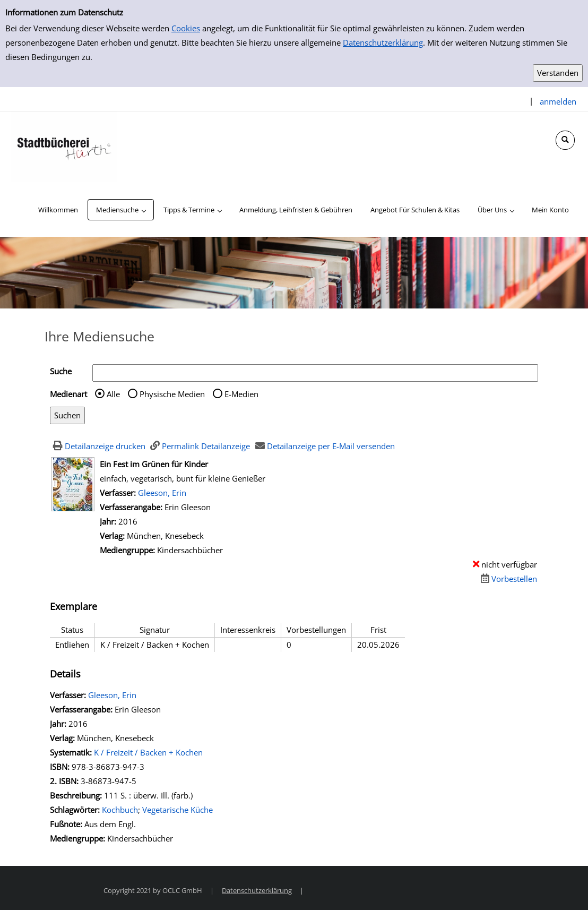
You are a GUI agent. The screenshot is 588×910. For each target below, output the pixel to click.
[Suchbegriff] (315, 373)
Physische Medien (172, 394)
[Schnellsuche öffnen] (565, 140)
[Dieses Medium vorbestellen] (507, 579)
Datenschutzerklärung (383, 42)
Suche (61, 371)
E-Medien (241, 394)
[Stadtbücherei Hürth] (64, 146)
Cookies (186, 28)
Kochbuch (120, 810)
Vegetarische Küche (178, 810)
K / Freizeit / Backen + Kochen (148, 752)
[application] (121, 210)
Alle (113, 394)
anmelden (558, 101)
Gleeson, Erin (162, 493)
